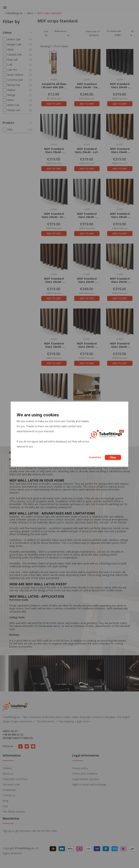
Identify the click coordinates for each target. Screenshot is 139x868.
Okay (113, 457)
